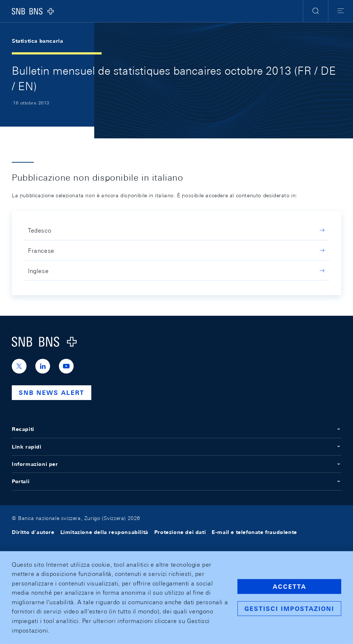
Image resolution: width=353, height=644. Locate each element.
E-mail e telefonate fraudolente (254, 532)
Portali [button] (176, 481)
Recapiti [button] (176, 429)
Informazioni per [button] (176, 464)
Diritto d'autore (33, 532)
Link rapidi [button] (176, 447)
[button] (316, 11)
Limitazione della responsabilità (104, 532)
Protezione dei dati (180, 532)
